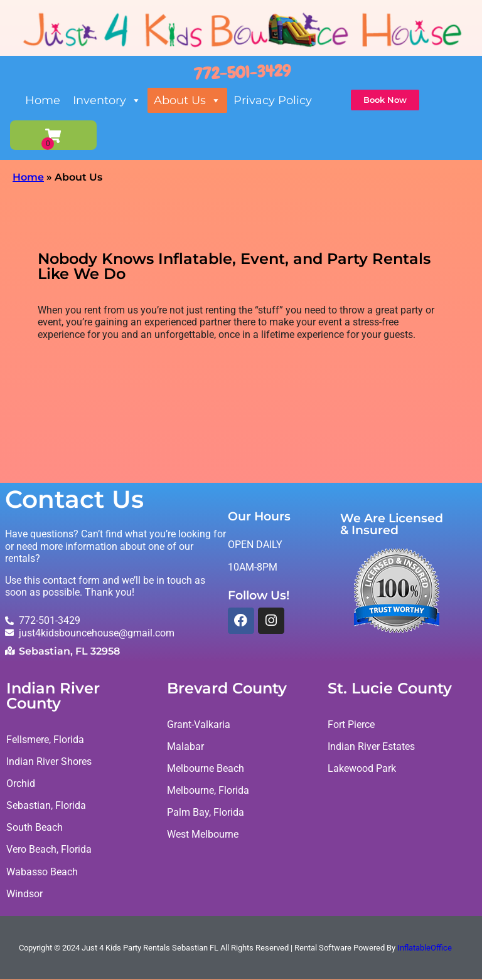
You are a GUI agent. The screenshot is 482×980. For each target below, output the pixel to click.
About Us (187, 100)
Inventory (107, 100)
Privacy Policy (273, 100)
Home (43, 100)
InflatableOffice (425, 948)
